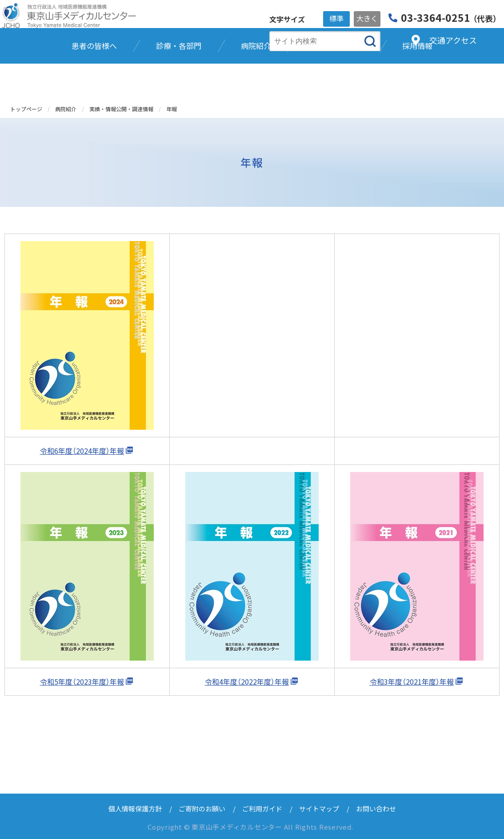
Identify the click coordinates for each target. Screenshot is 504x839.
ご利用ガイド (262, 809)
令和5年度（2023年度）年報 (82, 682)
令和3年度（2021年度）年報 (412, 682)
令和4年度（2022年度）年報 (247, 682)
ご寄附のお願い (202, 809)
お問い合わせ (376, 809)
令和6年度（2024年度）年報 (82, 451)
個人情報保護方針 (135, 809)
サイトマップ (319, 809)
